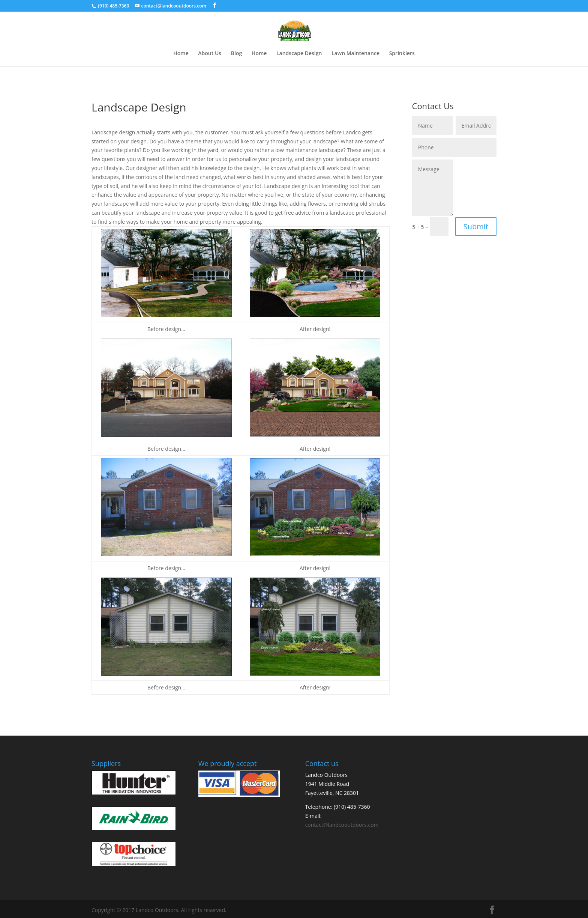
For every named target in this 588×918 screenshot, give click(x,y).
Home (181, 54)
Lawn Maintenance (355, 54)
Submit (476, 226)
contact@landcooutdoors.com (342, 825)
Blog (236, 54)
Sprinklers (402, 54)
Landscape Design (299, 54)
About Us (210, 54)
